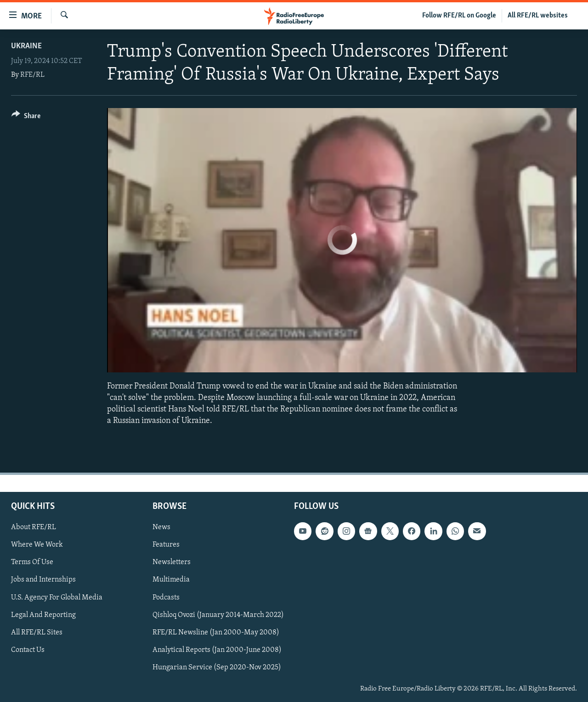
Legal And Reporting (43, 615)
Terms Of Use (32, 562)
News (161, 527)
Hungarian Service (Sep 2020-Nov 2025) (217, 667)
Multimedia (171, 580)
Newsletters (172, 562)
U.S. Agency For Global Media (57, 597)
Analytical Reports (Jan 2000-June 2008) (217, 650)
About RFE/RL (34, 527)
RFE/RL (32, 75)
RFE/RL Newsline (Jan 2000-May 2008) (216, 632)
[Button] (26, 117)
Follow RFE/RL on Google (459, 16)
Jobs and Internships (43, 580)
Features (166, 545)
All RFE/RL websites (538, 16)
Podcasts (166, 597)
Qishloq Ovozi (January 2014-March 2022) (218, 615)
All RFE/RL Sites (37, 632)
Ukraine (26, 46)
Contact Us (28, 650)
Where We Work (37, 545)
